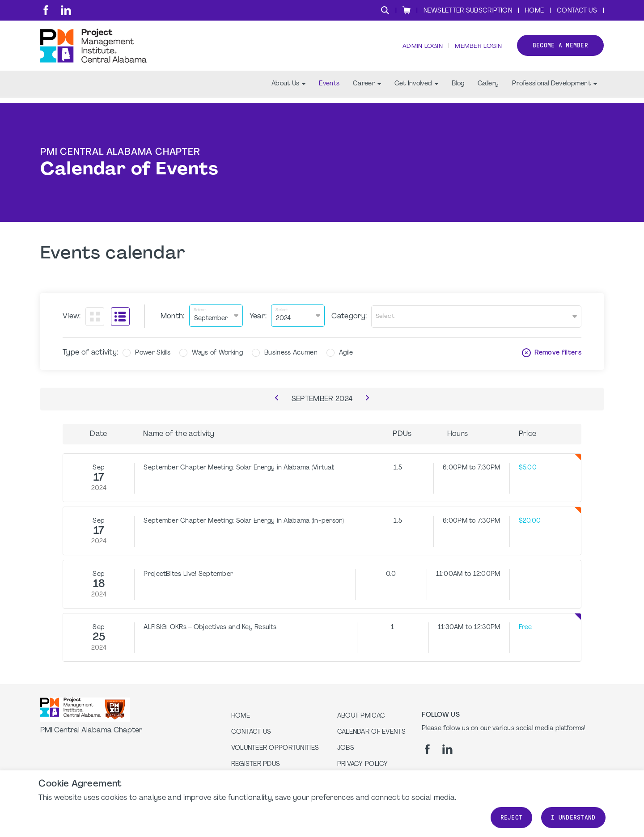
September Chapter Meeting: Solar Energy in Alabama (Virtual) (239, 467)
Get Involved (416, 90)
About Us (288, 90)
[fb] (46, 10)
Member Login (478, 49)
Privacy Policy (363, 763)
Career (367, 90)
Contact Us (577, 11)
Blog (458, 90)
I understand (573, 818)
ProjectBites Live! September (188, 573)
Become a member (560, 49)
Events (329, 90)
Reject (512, 818)
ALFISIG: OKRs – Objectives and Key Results (210, 626)
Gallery (488, 90)
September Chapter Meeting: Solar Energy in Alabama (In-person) (244, 520)
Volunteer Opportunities (275, 747)
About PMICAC (361, 715)
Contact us (251, 731)
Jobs (346, 747)
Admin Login (421, 49)
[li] (66, 10)
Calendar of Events (371, 731)
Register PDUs (256, 763)
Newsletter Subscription (468, 11)
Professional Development (555, 90)
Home (534, 11)
